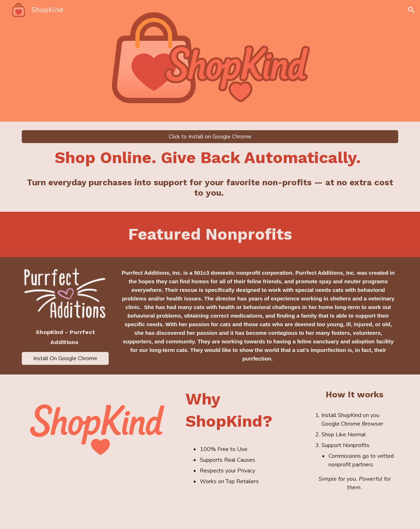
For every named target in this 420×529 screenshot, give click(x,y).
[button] (411, 10)
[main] (210, 158)
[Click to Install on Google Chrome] (210, 137)
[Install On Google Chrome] (65, 358)
